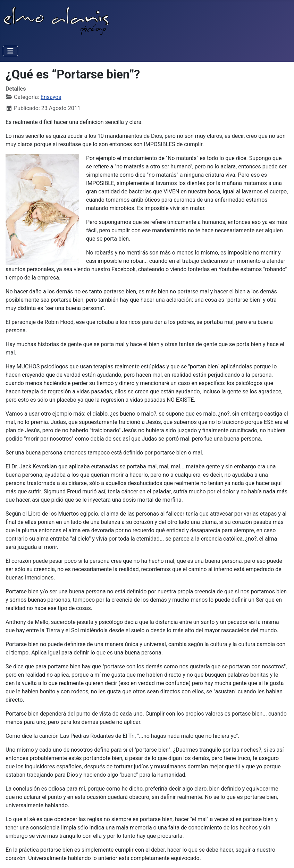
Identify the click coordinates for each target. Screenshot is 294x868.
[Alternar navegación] (10, 51)
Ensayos (51, 97)
